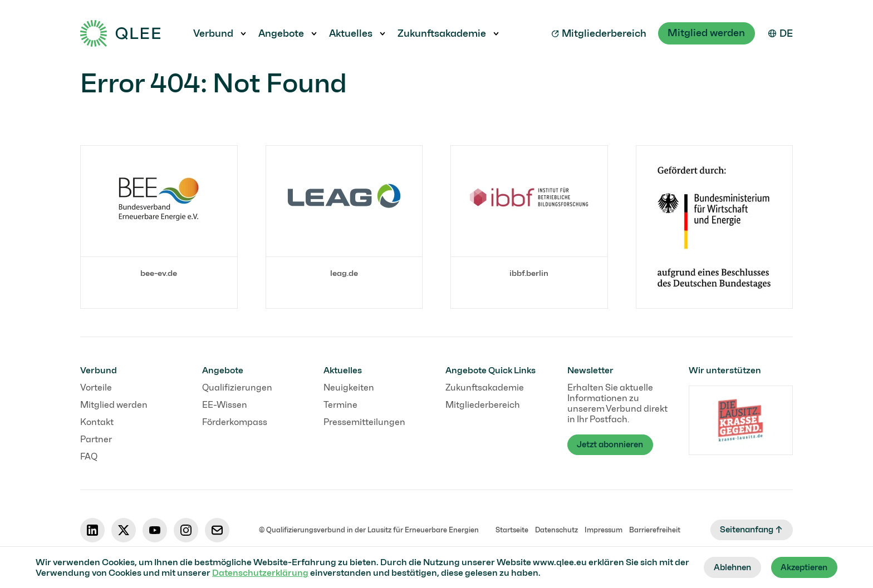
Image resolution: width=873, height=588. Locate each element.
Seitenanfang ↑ (749, 530)
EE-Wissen (225, 405)
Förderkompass (235, 422)
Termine (340, 405)
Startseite (509, 530)
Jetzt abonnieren (614, 445)
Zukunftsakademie (442, 33)
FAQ (89, 456)
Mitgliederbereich (598, 33)
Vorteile (96, 387)
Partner (96, 439)
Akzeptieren (801, 567)
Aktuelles (351, 33)
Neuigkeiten (349, 387)
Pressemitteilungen (364, 422)
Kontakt (97, 422)
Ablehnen (725, 567)
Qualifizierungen (237, 387)
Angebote (281, 33)
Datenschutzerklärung (276, 572)
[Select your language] (781, 33)
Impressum (601, 530)
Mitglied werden (706, 33)
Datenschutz (554, 530)
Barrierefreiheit (652, 530)
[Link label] (159, 218)
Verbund (213, 33)
